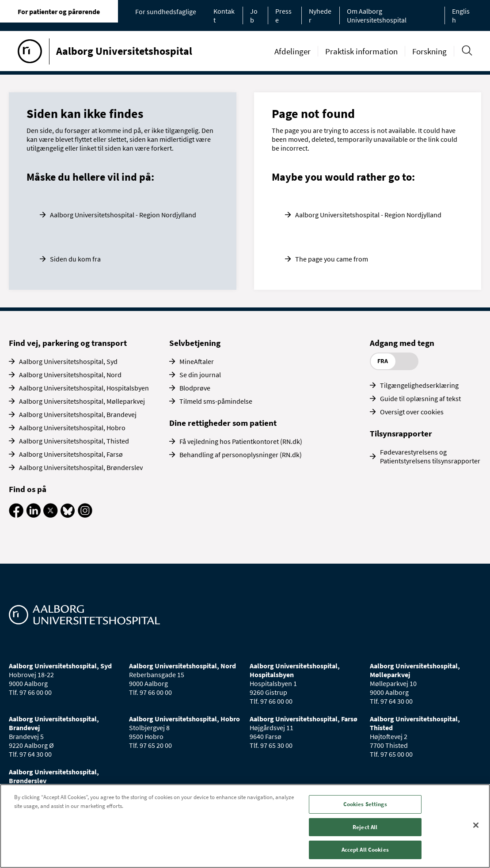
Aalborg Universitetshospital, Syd (68, 361)
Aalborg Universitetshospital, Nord (70, 375)
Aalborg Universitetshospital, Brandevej (78, 414)
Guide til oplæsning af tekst (420, 398)
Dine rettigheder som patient (223, 423)
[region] (245, 826)
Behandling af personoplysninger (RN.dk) (241, 455)
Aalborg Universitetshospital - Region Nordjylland (123, 215)
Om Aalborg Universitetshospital (377, 15)
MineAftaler (197, 361)
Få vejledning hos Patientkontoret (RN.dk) (241, 441)
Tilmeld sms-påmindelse (216, 401)
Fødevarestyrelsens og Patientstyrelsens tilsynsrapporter (430, 456)
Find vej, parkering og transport (68, 343)
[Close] (476, 825)
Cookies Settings (365, 804)
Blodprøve (195, 388)
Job (254, 15)
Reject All (365, 827)
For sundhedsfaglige (166, 11)
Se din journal (200, 375)
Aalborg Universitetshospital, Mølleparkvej (82, 401)
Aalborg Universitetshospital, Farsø (71, 454)
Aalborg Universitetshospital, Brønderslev (81, 467)
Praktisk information (361, 51)
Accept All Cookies (365, 850)
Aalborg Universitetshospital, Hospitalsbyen (84, 388)
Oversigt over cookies (412, 412)
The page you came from (332, 259)
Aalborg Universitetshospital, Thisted (74, 441)
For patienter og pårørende (59, 11)
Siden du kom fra (75, 259)
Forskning (429, 51)
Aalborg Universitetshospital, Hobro (72, 428)
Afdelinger (292, 51)
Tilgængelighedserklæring (419, 385)
